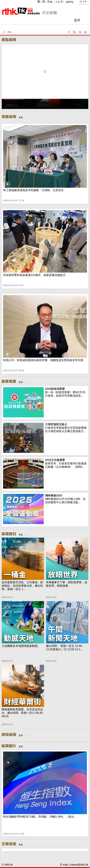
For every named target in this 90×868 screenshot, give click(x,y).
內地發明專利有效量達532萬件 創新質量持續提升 (34, 275)
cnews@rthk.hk (79, 865)
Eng (50, 2)
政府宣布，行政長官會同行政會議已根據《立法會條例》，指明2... (66, 463)
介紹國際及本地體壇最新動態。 (21, 646)
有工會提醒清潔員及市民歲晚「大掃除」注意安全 (33, 190)
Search (6, 30)
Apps (70, 2)
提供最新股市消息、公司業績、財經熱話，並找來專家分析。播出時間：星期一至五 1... (22, 586)
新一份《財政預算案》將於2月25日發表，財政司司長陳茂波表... (66, 392)
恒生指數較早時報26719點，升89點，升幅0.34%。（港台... (40, 817)
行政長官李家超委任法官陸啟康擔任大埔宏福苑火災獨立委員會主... (66, 428)
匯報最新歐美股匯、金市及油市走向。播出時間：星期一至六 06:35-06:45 (23, 713)
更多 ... (22, 118)
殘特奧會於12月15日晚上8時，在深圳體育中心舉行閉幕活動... (66, 499)
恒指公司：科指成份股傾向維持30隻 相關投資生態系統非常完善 (43, 360)
